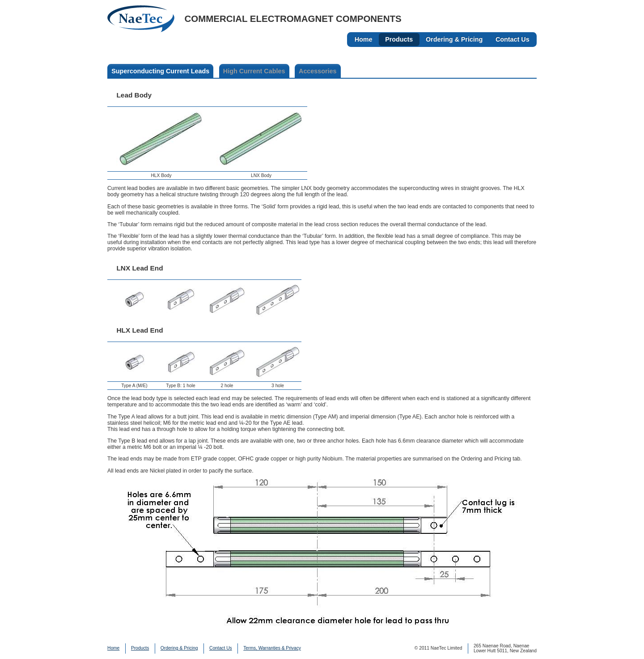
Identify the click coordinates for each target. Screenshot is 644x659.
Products (399, 39)
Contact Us (513, 39)
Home (364, 39)
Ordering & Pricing (454, 39)
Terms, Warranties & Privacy (272, 648)
